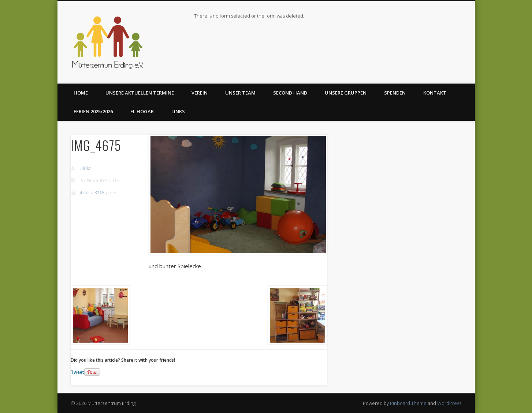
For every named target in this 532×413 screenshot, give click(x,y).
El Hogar (142, 111)
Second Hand (290, 93)
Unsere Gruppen (346, 93)
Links (178, 111)
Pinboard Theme (408, 403)
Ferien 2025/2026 (93, 111)
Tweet (77, 372)
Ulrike (85, 168)
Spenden (395, 93)
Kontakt (435, 93)
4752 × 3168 (92, 193)
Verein (200, 93)
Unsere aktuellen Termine (140, 93)
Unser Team (240, 93)
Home (81, 93)
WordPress (449, 403)
